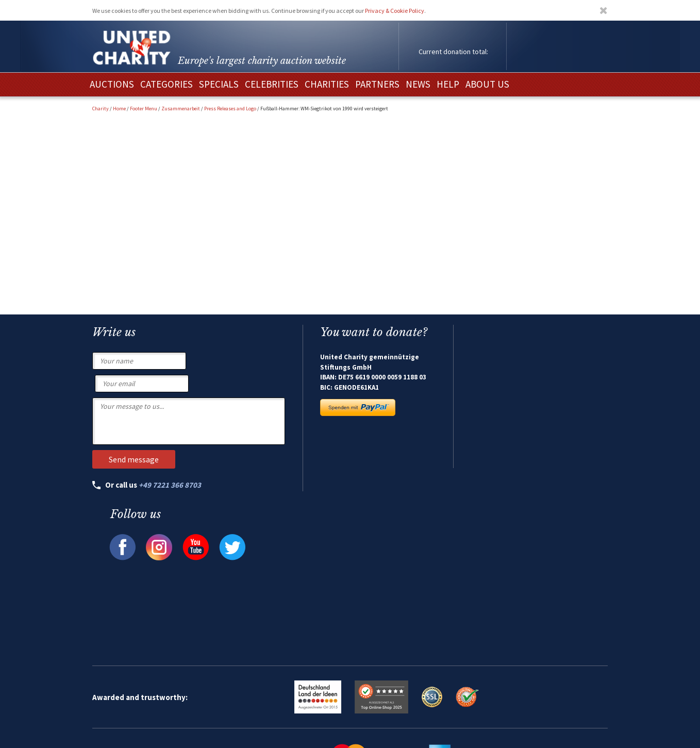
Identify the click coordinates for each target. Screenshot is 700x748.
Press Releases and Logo (230, 109)
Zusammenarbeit (181, 109)
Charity (101, 109)
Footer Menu (144, 109)
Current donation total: (453, 52)
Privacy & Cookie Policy (395, 11)
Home (119, 109)
